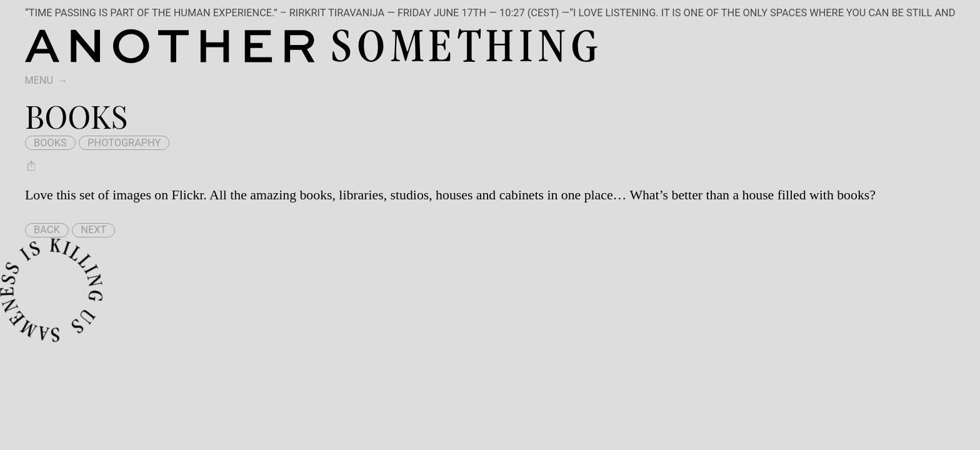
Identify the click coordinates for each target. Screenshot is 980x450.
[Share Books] (31, 166)
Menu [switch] (39, 80)
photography (124, 143)
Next (93, 230)
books (50, 143)
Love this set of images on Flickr (114, 195)
